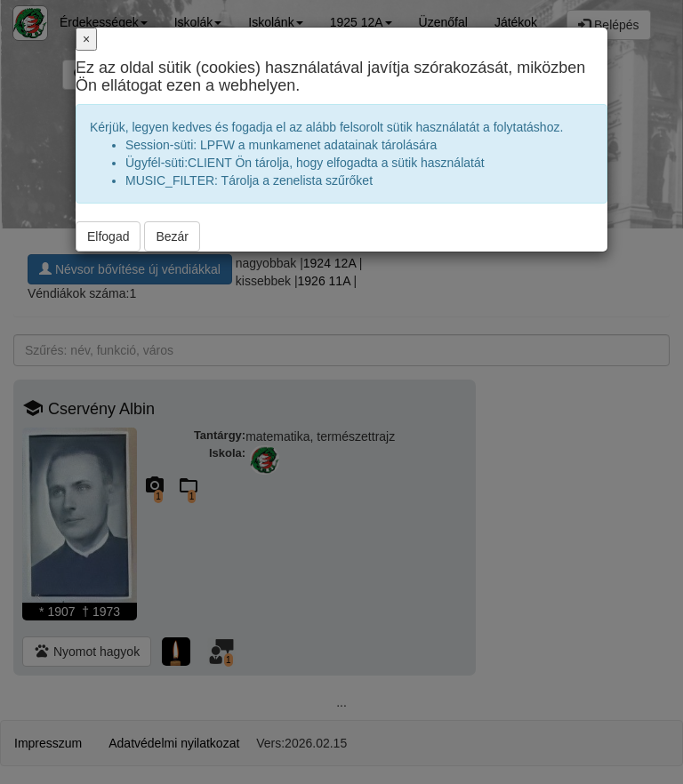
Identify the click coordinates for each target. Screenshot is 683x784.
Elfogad (108, 236)
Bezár (172, 236)
